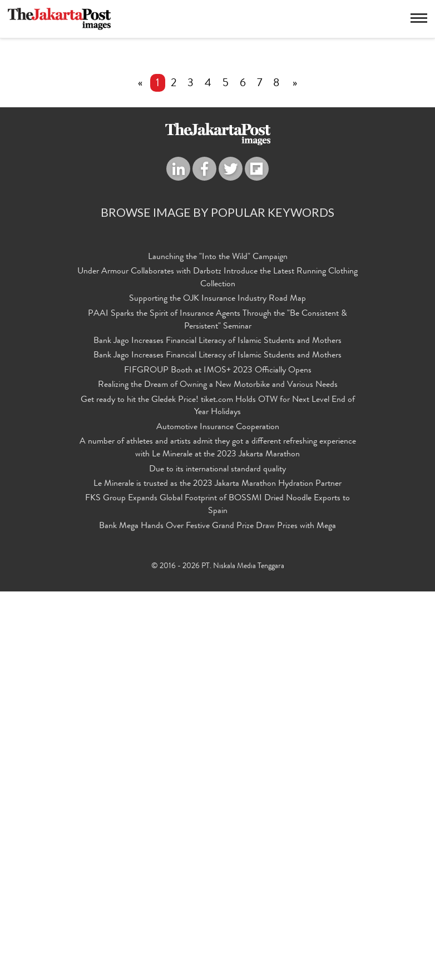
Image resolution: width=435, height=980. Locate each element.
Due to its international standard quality (217, 864)
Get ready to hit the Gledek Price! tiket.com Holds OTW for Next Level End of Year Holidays (218, 806)
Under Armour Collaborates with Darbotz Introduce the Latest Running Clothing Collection (217, 688)
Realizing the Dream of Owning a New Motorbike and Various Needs (218, 787)
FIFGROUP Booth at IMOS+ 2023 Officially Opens (218, 773)
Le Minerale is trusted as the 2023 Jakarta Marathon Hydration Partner (217, 877)
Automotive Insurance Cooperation (218, 825)
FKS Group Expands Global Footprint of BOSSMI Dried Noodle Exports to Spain (217, 896)
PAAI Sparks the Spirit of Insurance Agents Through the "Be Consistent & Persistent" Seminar (217, 727)
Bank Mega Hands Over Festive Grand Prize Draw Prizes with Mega (217, 916)
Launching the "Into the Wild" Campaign (218, 670)
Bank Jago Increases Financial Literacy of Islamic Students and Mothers (217, 747)
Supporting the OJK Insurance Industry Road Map (217, 708)
